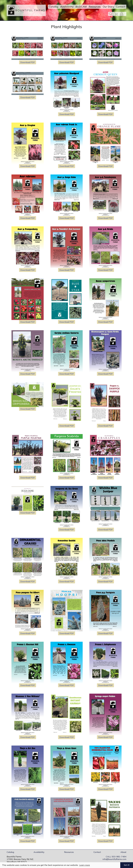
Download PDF (28, 62)
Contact (121, 7)
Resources (95, 7)
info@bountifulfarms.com (114, 859)
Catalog (54, 7)
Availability (67, 7)
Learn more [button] (85, 865)
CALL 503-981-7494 (116, 857)
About (123, 852)
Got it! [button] (127, 865)
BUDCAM (81, 7)
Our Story (108, 7)
